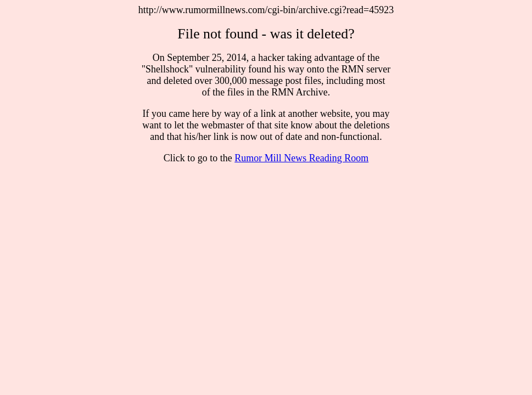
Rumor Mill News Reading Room (301, 158)
